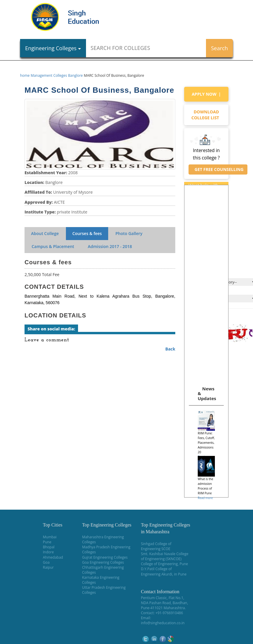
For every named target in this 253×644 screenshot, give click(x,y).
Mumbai (50, 537)
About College (45, 233)
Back (170, 349)
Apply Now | (206, 94)
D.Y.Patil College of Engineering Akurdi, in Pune (164, 571)
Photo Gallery (129, 233)
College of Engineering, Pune (164, 564)
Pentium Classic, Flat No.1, (163, 598)
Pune (47, 542)
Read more (205, 498)
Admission (110, 246)
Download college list (206, 115)
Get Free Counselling (218, 169)
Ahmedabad (53, 557)
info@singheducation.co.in (163, 623)
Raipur (48, 567)
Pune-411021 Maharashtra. (163, 608)
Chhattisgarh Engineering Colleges (103, 570)
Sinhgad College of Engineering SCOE (156, 546)
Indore (48, 552)
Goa (46, 562)
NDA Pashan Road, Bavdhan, (165, 603)
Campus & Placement (53, 246)
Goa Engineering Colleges (103, 562)
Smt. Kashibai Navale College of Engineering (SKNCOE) (165, 556)
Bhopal (49, 547)
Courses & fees (87, 233)
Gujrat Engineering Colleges (105, 557)
